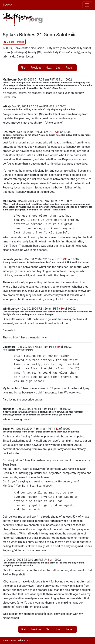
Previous (36, 68)
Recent (70, 68)
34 (59, 80)
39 (62, 309)
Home (8, 5)
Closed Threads (14, 42)
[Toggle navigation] (87, 5)
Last (59, 68)
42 (57, 429)
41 (57, 409)
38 (66, 259)
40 (58, 347)
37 (59, 201)
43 (47, 560)
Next (49, 68)
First (23, 68)
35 (52, 106)
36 (58, 132)
